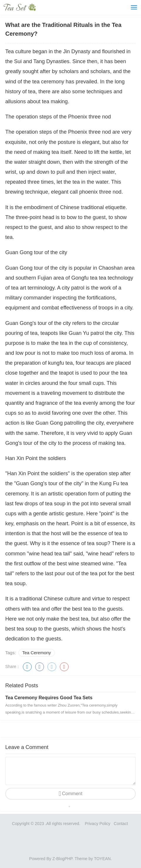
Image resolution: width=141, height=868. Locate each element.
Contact (121, 824)
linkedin (27, 667)
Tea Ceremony (37, 653)
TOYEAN (102, 859)
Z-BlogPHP (62, 859)
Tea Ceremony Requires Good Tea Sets (49, 698)
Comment (72, 794)
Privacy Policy (97, 824)
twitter (52, 667)
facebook (40, 667)
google (64, 667)
